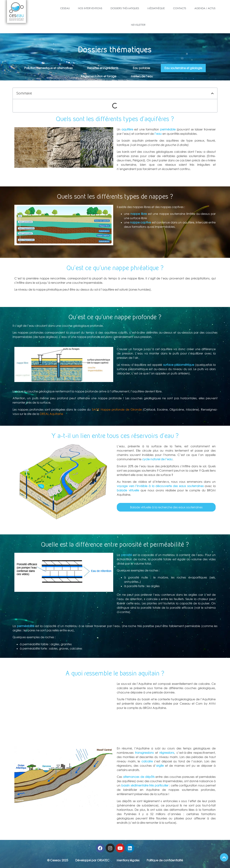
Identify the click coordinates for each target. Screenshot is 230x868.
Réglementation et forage (98, 76)
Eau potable (141, 68)
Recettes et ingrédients (103, 68)
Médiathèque (156, 8)
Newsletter (138, 25)
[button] (212, 93)
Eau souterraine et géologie (183, 68)
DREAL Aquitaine (51, 414)
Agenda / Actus (205, 8)
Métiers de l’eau (142, 76)
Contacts (180, 8)
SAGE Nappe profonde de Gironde (117, 410)
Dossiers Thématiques (125, 8)
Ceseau (65, 8)
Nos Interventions (90, 8)
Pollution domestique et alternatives (48, 68)
